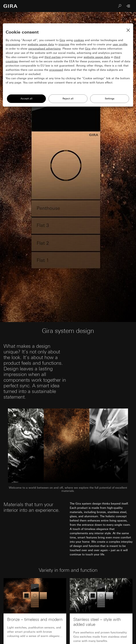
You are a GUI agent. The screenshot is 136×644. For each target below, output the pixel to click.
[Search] (120, 6)
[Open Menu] (128, 6)
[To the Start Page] (10, 6)
